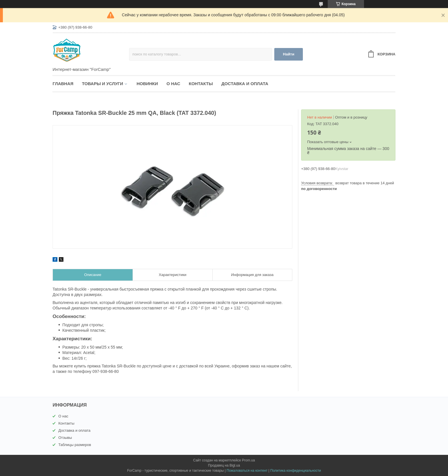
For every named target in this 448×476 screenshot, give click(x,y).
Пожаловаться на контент (247, 471)
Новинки (147, 84)
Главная (63, 84)
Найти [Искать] (289, 54)
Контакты (201, 84)
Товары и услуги (103, 84)
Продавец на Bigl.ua (224, 465)
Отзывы (65, 438)
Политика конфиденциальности (296, 471)
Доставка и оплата (245, 84)
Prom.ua (248, 460)
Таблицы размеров (75, 445)
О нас (173, 84)
